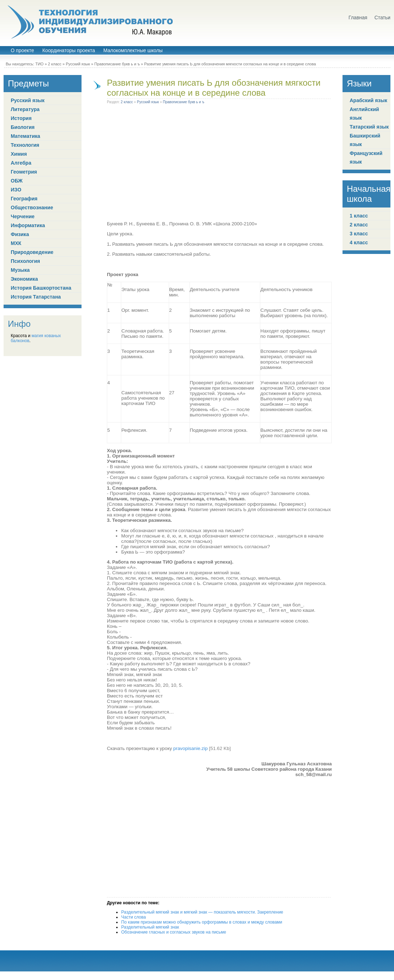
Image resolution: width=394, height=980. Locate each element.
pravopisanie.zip (191, 748)
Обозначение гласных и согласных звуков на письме (174, 932)
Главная (358, 18)
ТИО (40, 64)
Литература (25, 109)
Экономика (24, 279)
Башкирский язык (365, 140)
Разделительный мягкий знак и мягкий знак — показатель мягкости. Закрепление (202, 912)
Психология (25, 261)
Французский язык (366, 157)
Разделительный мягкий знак (150, 927)
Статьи (382, 18)
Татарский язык (369, 127)
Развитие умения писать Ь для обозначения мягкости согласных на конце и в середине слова (214, 88)
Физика (20, 234)
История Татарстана (36, 297)
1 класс (359, 216)
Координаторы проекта (68, 51)
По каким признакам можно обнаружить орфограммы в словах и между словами (202, 922)
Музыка (20, 270)
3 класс (359, 234)
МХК (16, 243)
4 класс (359, 242)
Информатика (28, 225)
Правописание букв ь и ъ (117, 64)
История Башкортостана (41, 288)
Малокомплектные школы (133, 51)
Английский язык (364, 114)
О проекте (22, 51)
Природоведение (32, 252)
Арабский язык (368, 100)
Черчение (23, 216)
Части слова (134, 917)
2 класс (55, 64)
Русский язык (78, 64)
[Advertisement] (67, 164)
